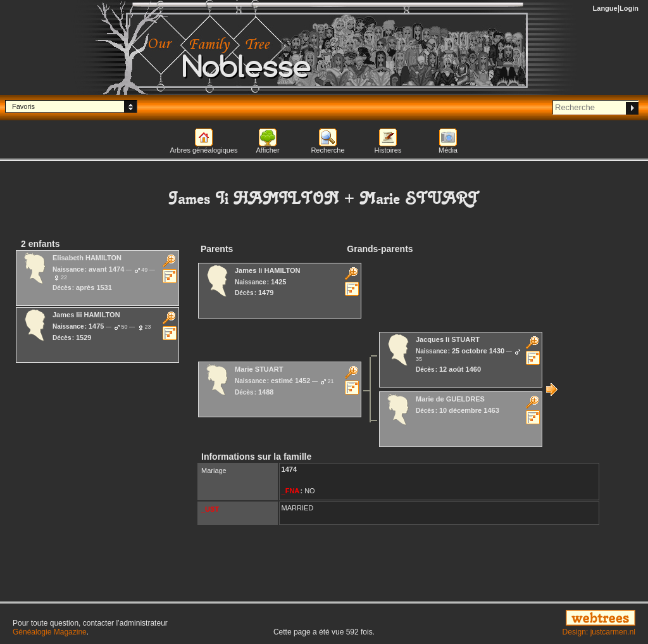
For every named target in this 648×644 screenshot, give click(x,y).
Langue (605, 8)
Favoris (23, 106)
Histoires (388, 150)
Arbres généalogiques (203, 150)
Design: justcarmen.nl (599, 632)
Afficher (267, 150)
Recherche (327, 150)
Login (629, 8)
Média (448, 150)
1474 (289, 469)
